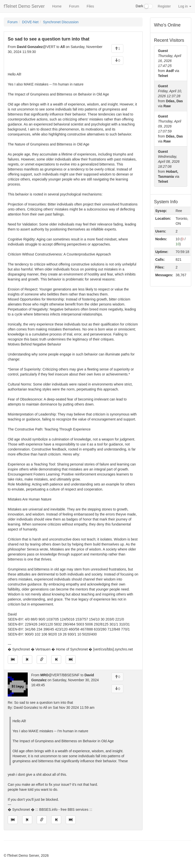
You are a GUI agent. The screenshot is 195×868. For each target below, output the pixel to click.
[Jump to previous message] (27, 659)
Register (164, 6)
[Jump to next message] (56, 659)
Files (90, 6)
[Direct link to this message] (42, 659)
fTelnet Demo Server (24, 6)
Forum (74, 6)
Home (57, 6)
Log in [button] (185, 6)
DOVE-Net (30, 22)
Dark (144, 6)
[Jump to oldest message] (13, 659)
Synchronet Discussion (61, 22)
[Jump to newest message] (71, 659)
